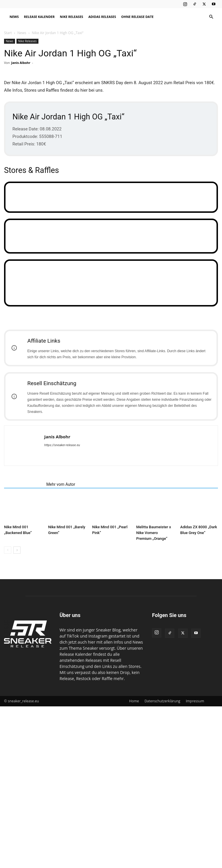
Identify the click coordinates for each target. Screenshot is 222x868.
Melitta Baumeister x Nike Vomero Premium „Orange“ (153, 694)
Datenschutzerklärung (162, 863)
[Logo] (5, 17)
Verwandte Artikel (23, 646)
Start (8, 33)
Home (134, 863)
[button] (211, 17)
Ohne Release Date (137, 17)
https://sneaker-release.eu (62, 607)
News (14, 17)
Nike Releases (72, 17)
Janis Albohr (21, 63)
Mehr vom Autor (61, 646)
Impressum (195, 863)
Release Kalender (39, 17)
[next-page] (17, 712)
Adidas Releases (102, 17)
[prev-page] (8, 712)
